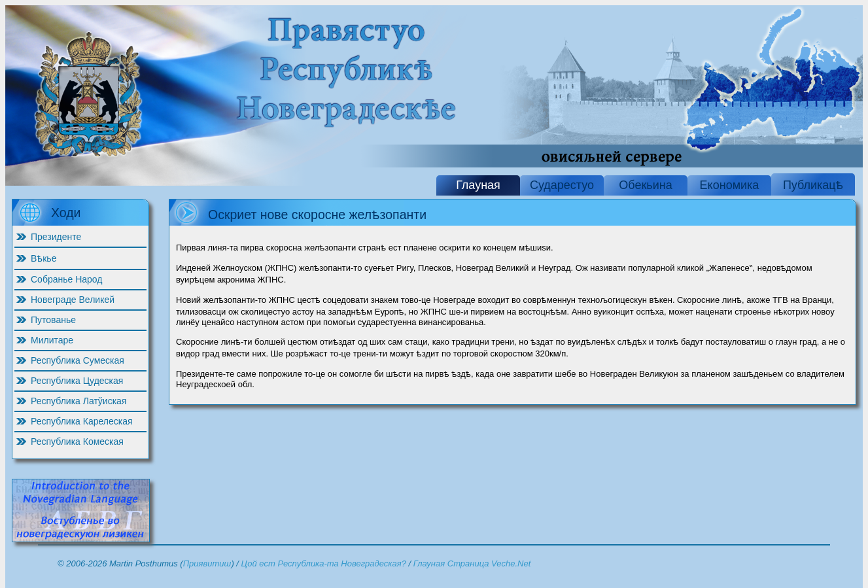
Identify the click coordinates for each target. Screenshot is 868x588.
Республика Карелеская (82, 421)
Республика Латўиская (78, 401)
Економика (730, 185)
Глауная (478, 185)
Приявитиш (207, 563)
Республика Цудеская (77, 381)
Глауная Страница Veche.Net (472, 563)
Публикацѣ (813, 185)
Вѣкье (43, 258)
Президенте (56, 237)
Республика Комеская (77, 441)
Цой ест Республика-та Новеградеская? (324, 563)
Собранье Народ (67, 279)
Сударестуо (562, 185)
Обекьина (645, 185)
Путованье (53, 320)
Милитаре (52, 340)
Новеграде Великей (73, 300)
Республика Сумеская (78, 360)
